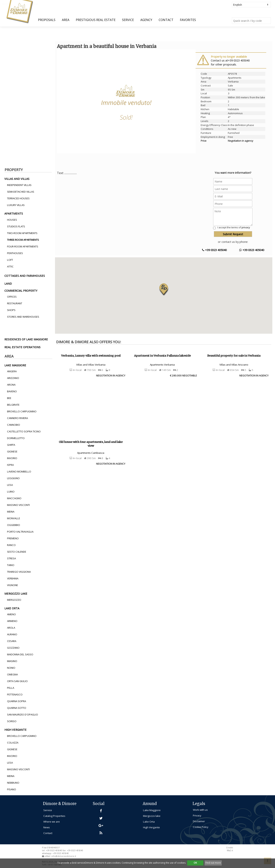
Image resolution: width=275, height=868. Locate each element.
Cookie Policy (201, 827)
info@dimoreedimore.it (64, 856)
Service (128, 20)
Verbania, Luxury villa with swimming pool (91, 356)
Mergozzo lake (152, 816)
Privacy (197, 816)
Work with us (200, 810)
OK (195, 863)
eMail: (48, 856)
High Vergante (151, 827)
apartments (14, 213)
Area (66, 20)
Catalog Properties (54, 816)
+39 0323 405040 (214, 250)
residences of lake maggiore (26, 339)
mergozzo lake (16, 593)
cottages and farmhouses (25, 276)
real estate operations (22, 347)
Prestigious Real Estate (96, 20)
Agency (146, 20)
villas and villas (17, 179)
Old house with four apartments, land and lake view (91, 444)
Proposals (47, 20)
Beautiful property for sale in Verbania (234, 356)
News (47, 827)
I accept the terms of (234, 227)
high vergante (15, 730)
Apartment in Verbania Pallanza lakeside (162, 356)
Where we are (52, 822)
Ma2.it (230, 850)
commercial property (21, 291)
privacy (246, 227)
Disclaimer (199, 821)
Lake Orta (149, 822)
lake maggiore (15, 365)
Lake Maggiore (152, 810)
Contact (166, 20)
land (8, 283)
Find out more (213, 863)
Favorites (188, 20)
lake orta (12, 608)
